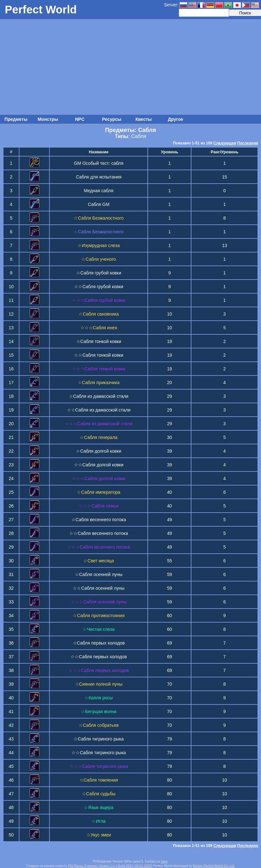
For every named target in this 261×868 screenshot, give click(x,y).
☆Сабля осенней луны (99, 574)
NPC (80, 119)
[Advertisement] (130, 67)
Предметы (16, 119)
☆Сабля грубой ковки (99, 273)
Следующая (225, 143)
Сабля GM (99, 204)
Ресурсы (112, 119)
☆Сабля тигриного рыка (99, 739)
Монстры (48, 119)
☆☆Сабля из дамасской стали (99, 410)
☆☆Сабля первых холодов (99, 657)
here (164, 861)
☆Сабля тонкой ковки (99, 341)
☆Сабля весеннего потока (99, 520)
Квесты (143, 119)
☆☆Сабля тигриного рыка (99, 753)
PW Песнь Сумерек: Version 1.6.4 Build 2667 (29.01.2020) (110, 866)
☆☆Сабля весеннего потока (99, 533)
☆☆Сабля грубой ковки (99, 287)
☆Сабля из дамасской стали (99, 396)
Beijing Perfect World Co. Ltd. (214, 866)
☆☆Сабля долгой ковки (99, 465)
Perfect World (41, 9)
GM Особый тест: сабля (99, 163)
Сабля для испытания (99, 177)
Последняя (248, 143)
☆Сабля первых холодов (99, 643)
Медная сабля (99, 191)
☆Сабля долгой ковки (99, 451)
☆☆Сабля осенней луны (99, 588)
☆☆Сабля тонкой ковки (99, 355)
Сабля (139, 136)
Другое (175, 119)
